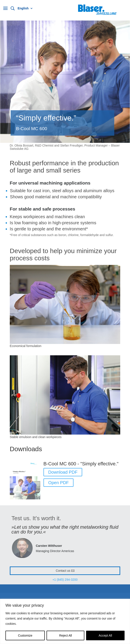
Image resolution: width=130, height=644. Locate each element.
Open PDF (58, 483)
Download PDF (63, 472)
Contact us (63, 571)
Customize (25, 635)
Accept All (105, 635)
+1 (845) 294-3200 (65, 580)
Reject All (65, 635)
